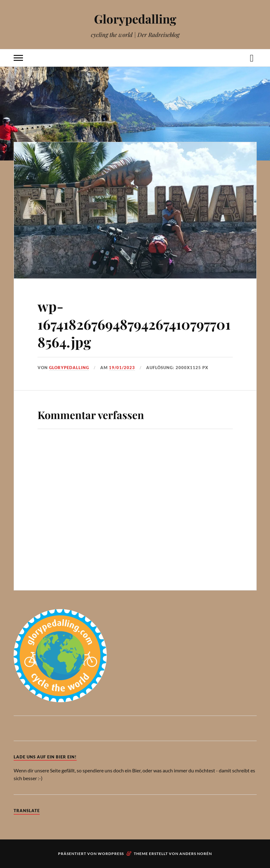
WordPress (111, 854)
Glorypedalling (135, 19)
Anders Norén (196, 854)
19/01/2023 (122, 368)
